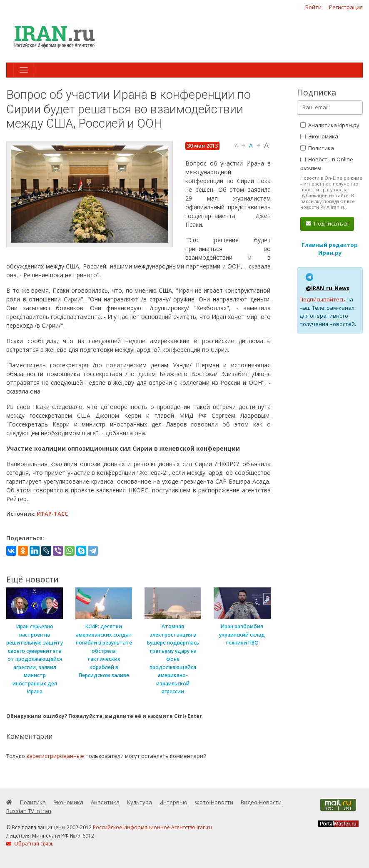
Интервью (173, 802)
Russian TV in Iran (29, 811)
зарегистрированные (55, 756)
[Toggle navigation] (24, 70)
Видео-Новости (261, 802)
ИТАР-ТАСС (52, 514)
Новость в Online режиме (327, 163)
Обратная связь (30, 844)
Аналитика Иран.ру (330, 125)
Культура (140, 802)
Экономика (319, 136)
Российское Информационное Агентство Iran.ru (152, 827)
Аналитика (105, 802)
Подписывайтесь (322, 299)
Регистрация (346, 7)
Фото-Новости (214, 802)
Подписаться (327, 223)
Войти (313, 7)
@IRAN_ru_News (328, 288)
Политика (317, 148)
